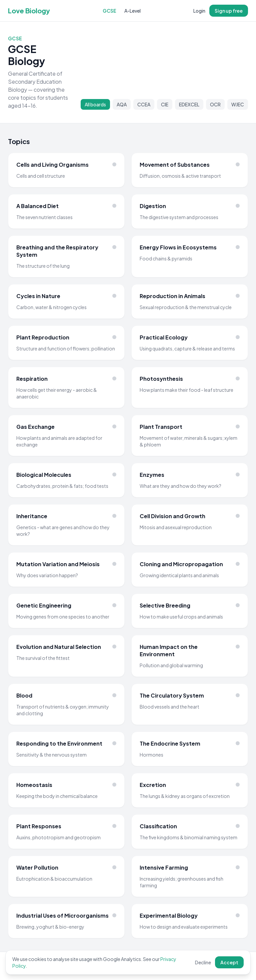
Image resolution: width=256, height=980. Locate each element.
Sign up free (229, 11)
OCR (215, 104)
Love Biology (29, 11)
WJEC (238, 104)
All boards (95, 104)
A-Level (132, 11)
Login (199, 11)
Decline (203, 962)
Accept (229, 962)
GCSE (109, 11)
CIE (165, 104)
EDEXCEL (189, 104)
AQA (122, 104)
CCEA (144, 104)
